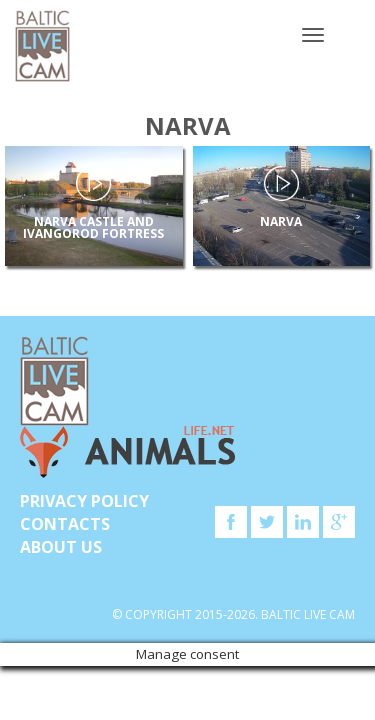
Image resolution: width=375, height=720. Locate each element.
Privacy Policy (84, 501)
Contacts (65, 524)
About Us (61, 547)
